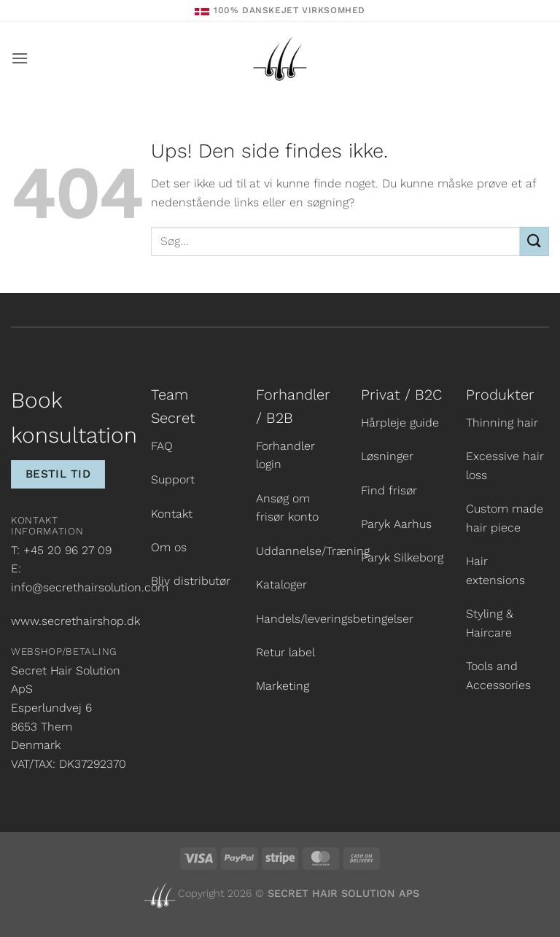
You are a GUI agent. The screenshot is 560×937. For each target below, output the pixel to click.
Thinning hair (502, 423)
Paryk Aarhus (396, 524)
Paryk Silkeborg (402, 557)
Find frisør (389, 490)
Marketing (283, 686)
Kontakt (172, 514)
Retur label (285, 652)
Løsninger (387, 456)
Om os (169, 547)
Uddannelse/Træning (313, 551)
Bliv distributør (191, 581)
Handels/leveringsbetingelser (335, 619)
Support (173, 479)
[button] (20, 58)
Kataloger (281, 584)
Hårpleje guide (400, 423)
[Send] (534, 241)
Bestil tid (58, 474)
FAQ (162, 446)
